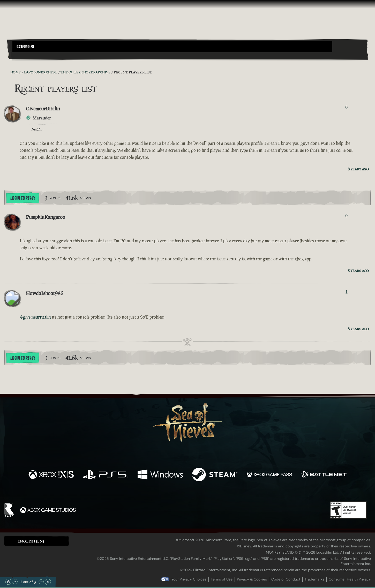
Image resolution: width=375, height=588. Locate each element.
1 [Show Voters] (346, 292)
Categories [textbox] (25, 47)
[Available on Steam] (215, 475)
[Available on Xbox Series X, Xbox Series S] (51, 475)
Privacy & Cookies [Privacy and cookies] (252, 579)
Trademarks (314, 579)
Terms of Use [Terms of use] (222, 579)
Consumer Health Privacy (350, 579)
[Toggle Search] (26, 55)
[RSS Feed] (7, 72)
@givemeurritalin (35, 317)
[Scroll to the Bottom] (48, 582)
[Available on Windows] (160, 475)
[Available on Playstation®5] (106, 475)
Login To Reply (23, 198)
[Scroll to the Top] (8, 582)
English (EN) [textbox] (31, 541)
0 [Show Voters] (346, 107)
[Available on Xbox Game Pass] (269, 475)
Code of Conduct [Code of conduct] (286, 579)
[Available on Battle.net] (324, 475)
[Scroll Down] (41, 582)
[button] (172, 47)
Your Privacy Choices (189, 579)
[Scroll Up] (15, 582)
